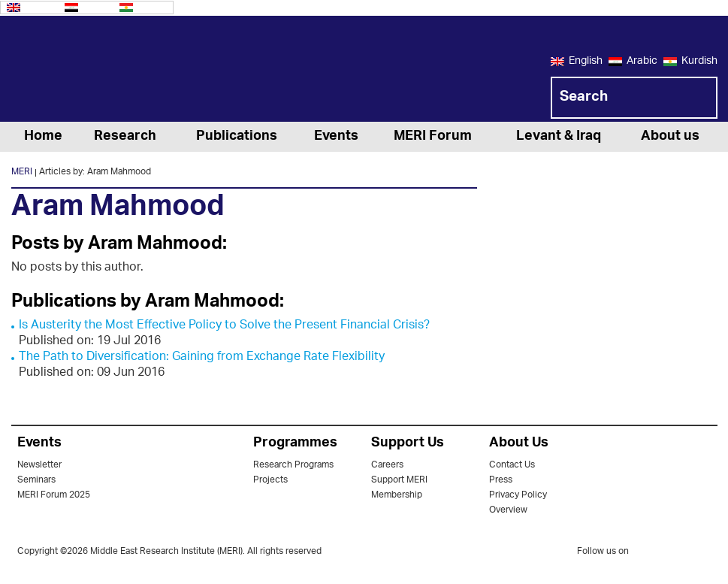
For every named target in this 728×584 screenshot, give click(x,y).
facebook (678, 554)
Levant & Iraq (559, 137)
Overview (508, 510)
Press (501, 480)
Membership (397, 495)
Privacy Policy (518, 495)
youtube (708, 553)
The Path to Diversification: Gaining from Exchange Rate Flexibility (202, 357)
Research (125, 137)
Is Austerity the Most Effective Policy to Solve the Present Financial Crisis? (224, 326)
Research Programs (293, 465)
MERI (71, 71)
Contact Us (512, 465)
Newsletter (39, 465)
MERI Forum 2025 (54, 495)
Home (43, 137)
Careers (387, 465)
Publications (237, 137)
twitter (648, 554)
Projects (270, 480)
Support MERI (399, 480)
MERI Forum (433, 137)
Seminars (36, 480)
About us (670, 137)
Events (336, 137)
